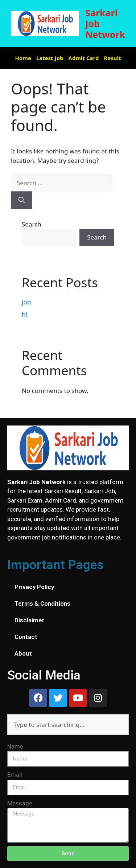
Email (15, 775)
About (23, 653)
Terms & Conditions (42, 604)
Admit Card (84, 58)
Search (32, 224)
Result (112, 58)
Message (20, 803)
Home (23, 58)
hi (24, 314)
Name (15, 746)
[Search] (22, 200)
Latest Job (50, 58)
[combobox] (68, 725)
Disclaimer (30, 620)
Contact (26, 637)
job (26, 302)
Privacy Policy (34, 587)
